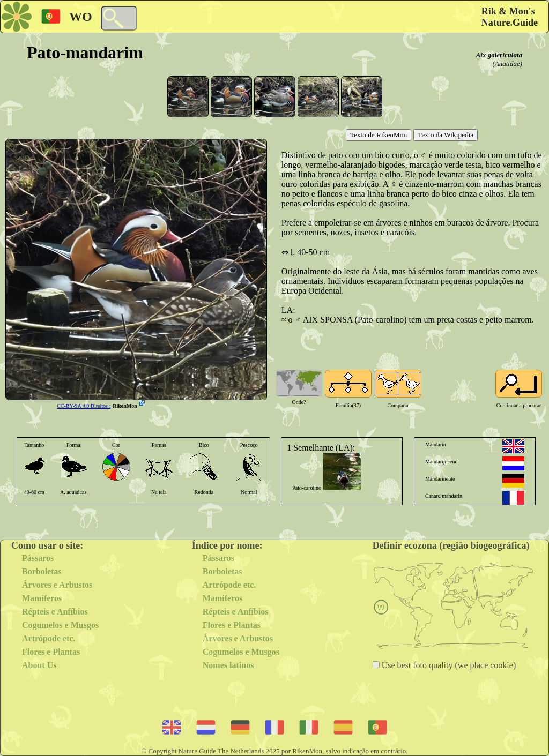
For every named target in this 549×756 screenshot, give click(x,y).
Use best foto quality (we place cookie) (448, 665)
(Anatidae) (507, 63)
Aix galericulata (499, 55)
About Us (39, 665)
